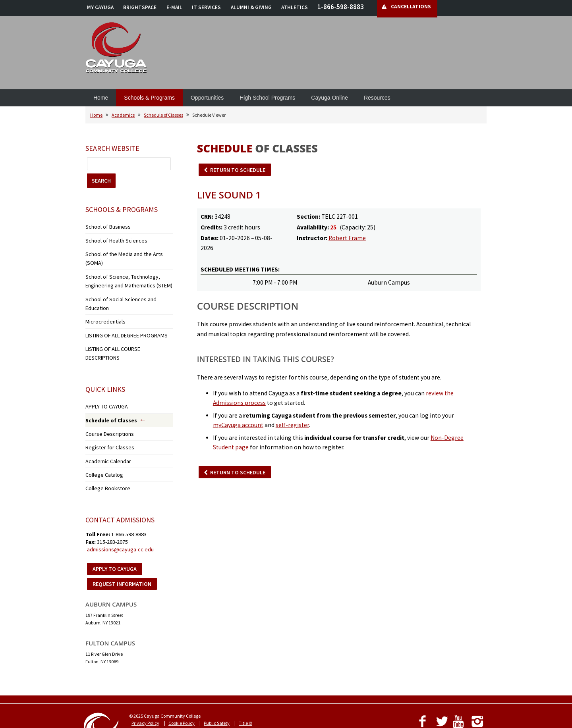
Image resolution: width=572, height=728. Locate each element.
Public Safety (217, 676)
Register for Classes (104, 405)
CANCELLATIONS (411, 7)
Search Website (112, 148)
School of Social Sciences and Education (126, 283)
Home (101, 98)
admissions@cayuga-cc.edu (120, 503)
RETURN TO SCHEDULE (238, 170)
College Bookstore (103, 442)
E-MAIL (174, 7)
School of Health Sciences (111, 238)
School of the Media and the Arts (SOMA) (126, 251)
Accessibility (212, 683)
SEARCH (101, 181)
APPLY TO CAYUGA (103, 367)
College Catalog (101, 430)
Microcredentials (102, 295)
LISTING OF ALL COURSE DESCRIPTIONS (125, 320)
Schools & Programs (149, 98)
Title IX (245, 676)
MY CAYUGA (100, 7)
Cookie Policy (182, 676)
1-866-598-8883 (341, 7)
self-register (292, 425)
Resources (377, 98)
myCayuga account (238, 425)
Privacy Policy (145, 676)
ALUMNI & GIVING (251, 7)
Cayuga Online (329, 98)
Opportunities (207, 98)
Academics (123, 115)
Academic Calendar (106, 417)
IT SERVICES (206, 7)
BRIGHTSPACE (140, 7)
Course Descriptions (105, 393)
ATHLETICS (295, 7)
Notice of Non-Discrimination (161, 683)
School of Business (104, 226)
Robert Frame (347, 238)
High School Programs (267, 98)
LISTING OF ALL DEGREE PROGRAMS (121, 307)
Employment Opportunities (261, 683)
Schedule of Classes (163, 115)
